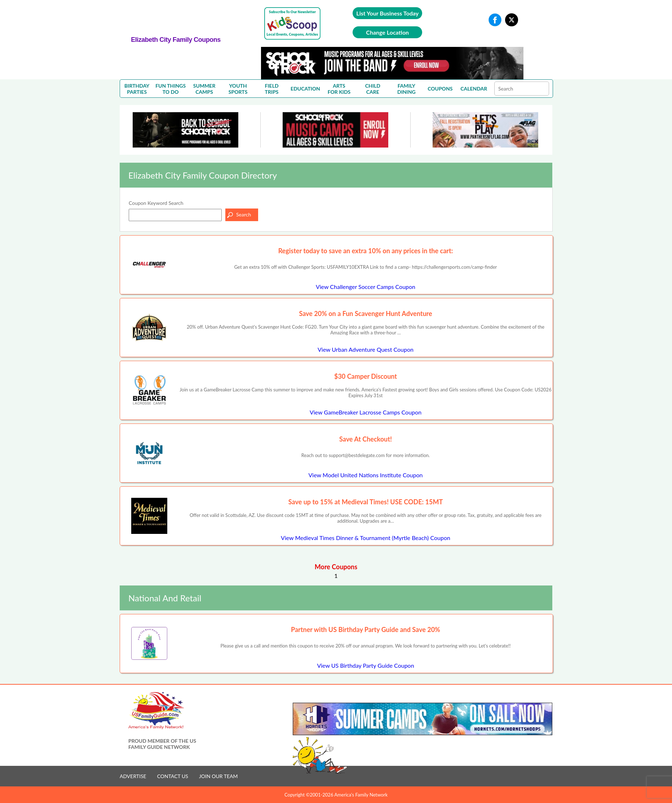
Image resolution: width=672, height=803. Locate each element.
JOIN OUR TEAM (218, 776)
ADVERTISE (133, 776)
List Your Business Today (387, 13)
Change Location (387, 32)
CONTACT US (173, 776)
